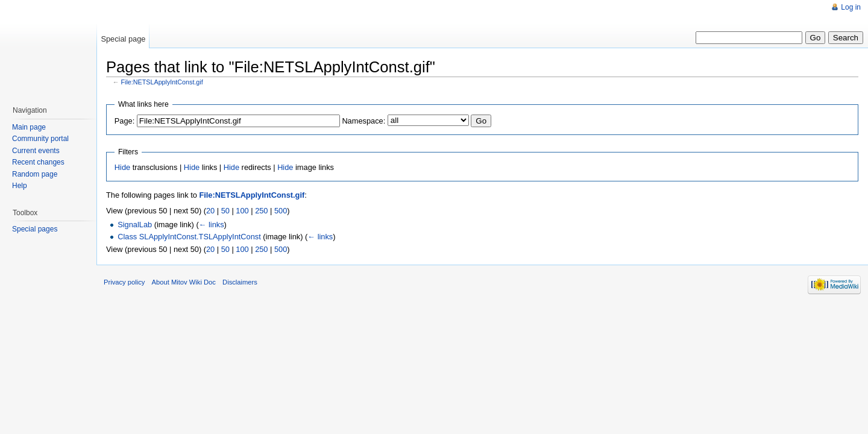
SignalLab (135, 225)
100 (242, 211)
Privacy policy (124, 282)
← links (212, 225)
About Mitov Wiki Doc (184, 282)
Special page (123, 39)
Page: (124, 121)
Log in (851, 7)
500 (281, 211)
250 (261, 211)
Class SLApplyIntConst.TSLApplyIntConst (189, 237)
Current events (36, 151)
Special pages (35, 229)
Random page (35, 174)
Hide (122, 167)
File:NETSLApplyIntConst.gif (162, 82)
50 (225, 211)
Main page (29, 127)
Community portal (40, 139)
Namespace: (363, 121)
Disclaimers (240, 282)
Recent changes (38, 162)
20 (210, 211)
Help (20, 186)
